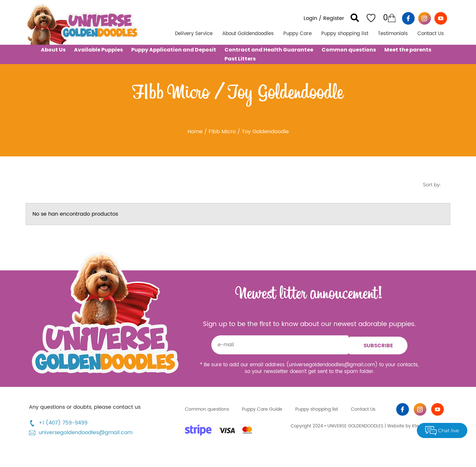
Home (195, 132)
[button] (355, 18)
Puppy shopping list (345, 34)
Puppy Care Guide (262, 409)
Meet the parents (408, 50)
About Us (53, 50)
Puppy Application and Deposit (174, 50)
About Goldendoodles (248, 34)
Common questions (349, 50)
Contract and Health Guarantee (269, 50)
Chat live (442, 430)
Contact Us (431, 34)
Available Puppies (98, 50)
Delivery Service (194, 34)
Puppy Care (297, 34)
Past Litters (240, 59)
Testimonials (393, 34)
